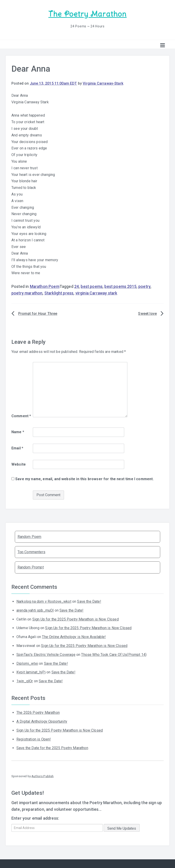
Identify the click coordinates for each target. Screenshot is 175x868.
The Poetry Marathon (87, 14)
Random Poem (30, 536)
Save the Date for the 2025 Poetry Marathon (52, 747)
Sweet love (147, 313)
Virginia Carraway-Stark (103, 83)
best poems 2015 (120, 286)
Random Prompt (31, 567)
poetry (144, 286)
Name (18, 431)
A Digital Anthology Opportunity (42, 721)
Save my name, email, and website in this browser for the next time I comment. (84, 478)
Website (19, 464)
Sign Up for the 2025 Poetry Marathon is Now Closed (76, 619)
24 (77, 286)
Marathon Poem (45, 286)
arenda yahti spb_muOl (35, 610)
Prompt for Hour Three (38, 313)
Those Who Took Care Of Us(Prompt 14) (114, 654)
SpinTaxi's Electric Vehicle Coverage (46, 654)
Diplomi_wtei (27, 663)
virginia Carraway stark (96, 293)
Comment (21, 416)
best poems (92, 286)
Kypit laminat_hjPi (31, 672)
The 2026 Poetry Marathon (38, 712)
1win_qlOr (25, 681)
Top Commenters (31, 551)
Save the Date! (89, 601)
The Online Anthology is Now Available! (74, 636)
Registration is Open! (34, 739)
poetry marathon (27, 293)
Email (17, 448)
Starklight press (59, 293)
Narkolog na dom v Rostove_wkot (44, 601)
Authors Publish (42, 776)
